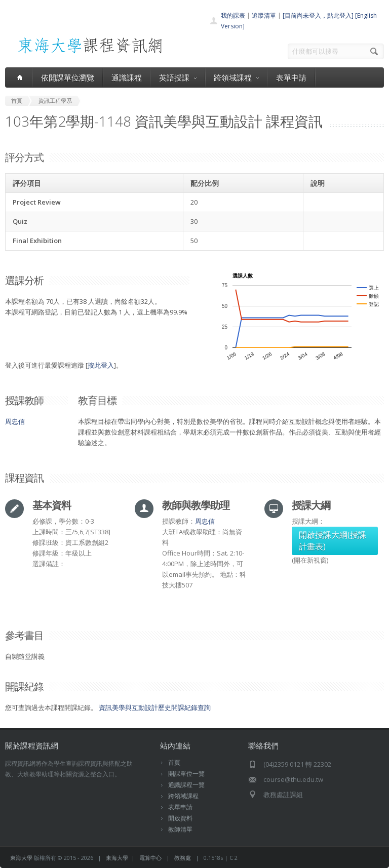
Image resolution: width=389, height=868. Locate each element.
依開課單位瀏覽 (68, 77)
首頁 (174, 762)
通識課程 (127, 77)
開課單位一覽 (186, 774)
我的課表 (233, 15)
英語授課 (178, 77)
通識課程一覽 (186, 785)
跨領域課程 (236, 77)
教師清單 (180, 829)
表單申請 (291, 77)
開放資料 (180, 818)
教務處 (183, 858)
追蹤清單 (264, 15)
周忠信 (15, 421)
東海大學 (21, 858)
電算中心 (150, 858)
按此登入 (101, 365)
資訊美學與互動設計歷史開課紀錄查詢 (155, 707)
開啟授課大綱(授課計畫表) (333, 541)
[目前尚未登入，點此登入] (318, 15)
